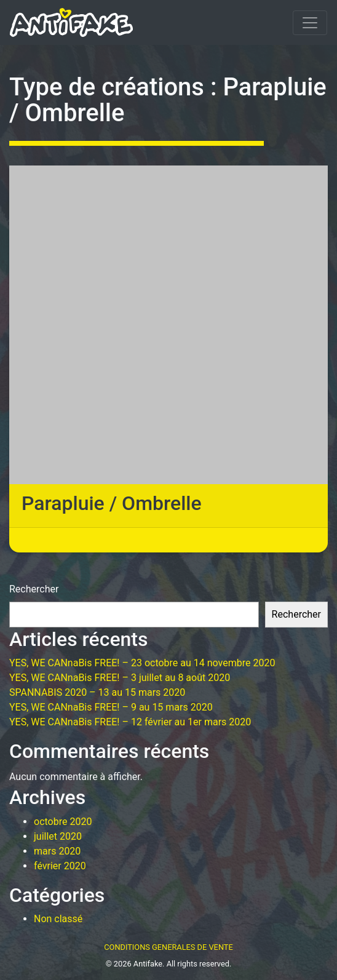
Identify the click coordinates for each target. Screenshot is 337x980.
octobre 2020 (63, 822)
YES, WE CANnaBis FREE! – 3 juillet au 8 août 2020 (120, 678)
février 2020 (60, 866)
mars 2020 (57, 851)
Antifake (148, 964)
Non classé (58, 919)
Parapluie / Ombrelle (112, 503)
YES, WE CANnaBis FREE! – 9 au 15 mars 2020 (111, 707)
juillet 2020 (58, 836)
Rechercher (34, 589)
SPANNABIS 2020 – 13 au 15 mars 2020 (97, 692)
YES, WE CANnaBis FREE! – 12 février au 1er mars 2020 (130, 722)
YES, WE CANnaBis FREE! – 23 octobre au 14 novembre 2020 (142, 663)
